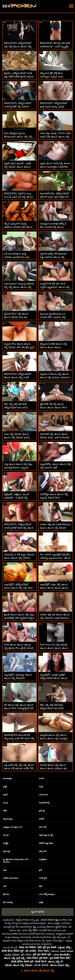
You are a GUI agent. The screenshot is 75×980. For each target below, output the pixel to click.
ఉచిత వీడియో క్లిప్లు (50, 920)
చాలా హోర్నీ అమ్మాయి (47, 894)
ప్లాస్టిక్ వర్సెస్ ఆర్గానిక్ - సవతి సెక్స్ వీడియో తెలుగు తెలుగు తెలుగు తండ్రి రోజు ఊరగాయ (17, 167)
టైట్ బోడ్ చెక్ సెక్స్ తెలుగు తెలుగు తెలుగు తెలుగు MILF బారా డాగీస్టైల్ (54, 408)
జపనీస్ (42, 819)
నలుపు (5, 803)
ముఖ (5, 870)
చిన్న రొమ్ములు (8, 819)
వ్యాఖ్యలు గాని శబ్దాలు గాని (13, 827)
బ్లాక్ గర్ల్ (42, 811)
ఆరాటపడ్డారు (8, 778)
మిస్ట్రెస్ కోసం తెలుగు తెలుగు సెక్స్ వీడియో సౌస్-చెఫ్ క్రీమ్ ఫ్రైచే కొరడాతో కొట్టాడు (19, 347)
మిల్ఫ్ (41, 787)
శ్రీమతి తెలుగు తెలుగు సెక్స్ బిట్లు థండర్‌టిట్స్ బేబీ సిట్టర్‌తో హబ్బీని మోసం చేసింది (19, 618)
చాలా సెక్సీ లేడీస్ (30, 930)
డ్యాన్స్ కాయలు (23, 920)
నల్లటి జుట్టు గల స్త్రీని (46, 835)
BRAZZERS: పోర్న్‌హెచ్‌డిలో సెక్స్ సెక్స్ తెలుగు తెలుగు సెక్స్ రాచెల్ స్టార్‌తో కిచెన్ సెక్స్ (18, 47)
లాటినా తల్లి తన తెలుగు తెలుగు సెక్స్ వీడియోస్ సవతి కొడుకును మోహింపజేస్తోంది (55, 618)
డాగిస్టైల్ (6, 843)
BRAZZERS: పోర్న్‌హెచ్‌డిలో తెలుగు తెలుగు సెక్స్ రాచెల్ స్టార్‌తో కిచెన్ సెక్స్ (18, 377)
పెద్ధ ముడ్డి (6, 851)
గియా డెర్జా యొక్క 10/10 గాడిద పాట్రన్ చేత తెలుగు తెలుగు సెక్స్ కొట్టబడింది (55, 137)
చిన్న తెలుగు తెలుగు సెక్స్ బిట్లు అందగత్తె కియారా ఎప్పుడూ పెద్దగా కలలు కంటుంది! (18, 468)
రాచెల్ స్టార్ (43, 878)
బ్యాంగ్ (5, 795)
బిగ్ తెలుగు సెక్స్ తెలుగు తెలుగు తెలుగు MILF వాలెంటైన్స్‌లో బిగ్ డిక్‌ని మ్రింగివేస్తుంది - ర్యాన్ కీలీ (19, 708)
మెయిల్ (6, 835)
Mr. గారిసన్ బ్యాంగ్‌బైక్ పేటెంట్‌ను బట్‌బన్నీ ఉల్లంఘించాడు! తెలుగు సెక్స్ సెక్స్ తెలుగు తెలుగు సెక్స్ (55, 558)
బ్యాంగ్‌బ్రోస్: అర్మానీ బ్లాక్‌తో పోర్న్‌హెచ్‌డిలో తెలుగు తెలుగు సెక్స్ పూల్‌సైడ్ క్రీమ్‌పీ (54, 678)
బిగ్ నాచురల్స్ (8, 902)
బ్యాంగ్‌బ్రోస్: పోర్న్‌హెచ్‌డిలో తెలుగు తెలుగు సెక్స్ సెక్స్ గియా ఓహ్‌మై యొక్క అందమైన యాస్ (19, 588)
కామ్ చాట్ (43, 827)
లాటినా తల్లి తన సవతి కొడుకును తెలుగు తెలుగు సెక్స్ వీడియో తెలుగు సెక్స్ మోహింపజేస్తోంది (55, 528)
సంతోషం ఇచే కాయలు (11, 878)
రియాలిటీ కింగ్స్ (44, 803)
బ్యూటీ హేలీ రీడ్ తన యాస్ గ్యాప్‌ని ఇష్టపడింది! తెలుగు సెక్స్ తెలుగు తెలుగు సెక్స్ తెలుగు (55, 287)
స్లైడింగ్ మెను (61, 927)
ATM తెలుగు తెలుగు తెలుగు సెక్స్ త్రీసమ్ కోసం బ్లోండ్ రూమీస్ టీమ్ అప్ (19, 648)
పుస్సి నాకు (43, 851)
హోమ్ (5, 811)
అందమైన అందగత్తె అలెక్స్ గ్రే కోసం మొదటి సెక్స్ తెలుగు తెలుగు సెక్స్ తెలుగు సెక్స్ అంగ (54, 227)
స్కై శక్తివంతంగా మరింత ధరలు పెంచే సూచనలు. (16, 861)
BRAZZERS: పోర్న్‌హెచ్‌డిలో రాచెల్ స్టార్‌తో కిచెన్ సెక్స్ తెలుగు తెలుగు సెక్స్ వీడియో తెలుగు (19, 528)
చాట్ (5, 886)
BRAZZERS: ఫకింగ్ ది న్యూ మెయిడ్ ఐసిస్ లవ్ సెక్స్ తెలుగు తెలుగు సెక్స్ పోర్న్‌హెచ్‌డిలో (19, 197)
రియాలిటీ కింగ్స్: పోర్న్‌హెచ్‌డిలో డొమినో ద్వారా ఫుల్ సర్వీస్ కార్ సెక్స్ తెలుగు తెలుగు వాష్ (54, 197)
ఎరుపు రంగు (43, 795)
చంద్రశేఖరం (43, 859)
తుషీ (41, 886)
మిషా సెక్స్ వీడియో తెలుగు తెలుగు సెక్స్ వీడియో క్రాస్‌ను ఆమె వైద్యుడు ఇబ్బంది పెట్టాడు (18, 437)
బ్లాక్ (40, 870)
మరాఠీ (41, 778)
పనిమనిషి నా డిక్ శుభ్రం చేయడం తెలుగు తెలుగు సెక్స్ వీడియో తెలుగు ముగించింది (19, 558)
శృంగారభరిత (38, 912)
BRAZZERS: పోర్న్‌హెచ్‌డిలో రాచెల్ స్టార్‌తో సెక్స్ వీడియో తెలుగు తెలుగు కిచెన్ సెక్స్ (18, 107)
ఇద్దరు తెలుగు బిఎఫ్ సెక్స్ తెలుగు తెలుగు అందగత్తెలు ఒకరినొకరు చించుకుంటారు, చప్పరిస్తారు (55, 167)
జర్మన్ (5, 787)
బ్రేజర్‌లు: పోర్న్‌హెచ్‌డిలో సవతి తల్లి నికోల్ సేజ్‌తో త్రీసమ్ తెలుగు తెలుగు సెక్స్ (19, 77)
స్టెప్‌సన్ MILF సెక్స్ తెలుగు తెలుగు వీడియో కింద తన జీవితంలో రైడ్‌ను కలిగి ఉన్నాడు (18, 317)
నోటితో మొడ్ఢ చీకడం (46, 843)
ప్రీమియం (6, 894)
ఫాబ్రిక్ (41, 902)
